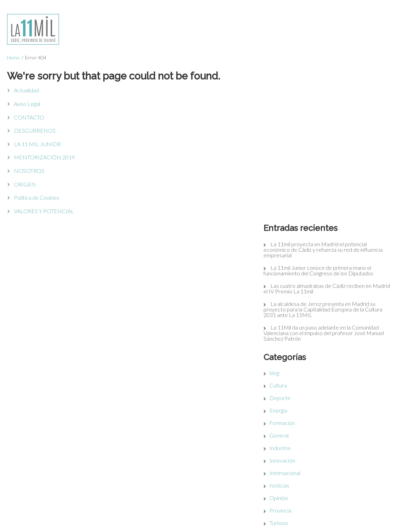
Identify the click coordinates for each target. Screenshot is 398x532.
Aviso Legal (27, 104)
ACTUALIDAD (264, 513)
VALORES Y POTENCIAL (44, 211)
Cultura (285, 232)
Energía (285, 257)
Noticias (286, 332)
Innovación (289, 307)
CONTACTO (29, 117)
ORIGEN (25, 184)
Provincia (287, 357)
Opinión (285, 345)
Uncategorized (293, 382)
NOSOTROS (29, 171)
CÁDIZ (255, 456)
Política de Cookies (36, 197)
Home (13, 57)
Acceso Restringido (116, 456)
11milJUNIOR (264, 501)
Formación (289, 270)
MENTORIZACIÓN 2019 (44, 157)
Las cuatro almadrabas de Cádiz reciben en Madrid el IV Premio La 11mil (324, 135)
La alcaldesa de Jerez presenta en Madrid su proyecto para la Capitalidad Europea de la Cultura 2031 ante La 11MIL (330, 156)
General (286, 282)
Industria (286, 295)
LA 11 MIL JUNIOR (37, 144)
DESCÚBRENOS (35, 130)
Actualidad (26, 90)
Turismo (285, 370)
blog (281, 220)
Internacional (291, 320)
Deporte (287, 245)
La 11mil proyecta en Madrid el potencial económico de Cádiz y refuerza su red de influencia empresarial (330, 96)
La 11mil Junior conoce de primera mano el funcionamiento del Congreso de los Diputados (325, 117)
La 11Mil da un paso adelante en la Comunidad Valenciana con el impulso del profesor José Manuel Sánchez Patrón (330, 180)
